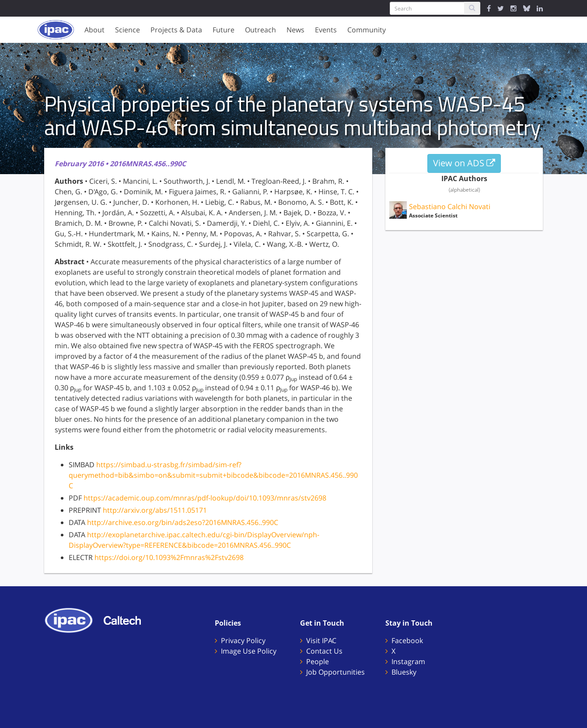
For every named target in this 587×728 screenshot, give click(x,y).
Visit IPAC (321, 640)
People (318, 661)
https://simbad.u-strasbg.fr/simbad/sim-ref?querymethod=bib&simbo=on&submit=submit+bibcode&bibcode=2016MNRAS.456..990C (213, 475)
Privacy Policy (243, 640)
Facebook (407, 640)
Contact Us (324, 651)
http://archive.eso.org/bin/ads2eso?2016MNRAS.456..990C (183, 522)
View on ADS (464, 163)
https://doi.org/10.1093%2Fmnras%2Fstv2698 (169, 557)
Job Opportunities (335, 672)
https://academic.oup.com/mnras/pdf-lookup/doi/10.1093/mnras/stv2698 (205, 498)
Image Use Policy (249, 651)
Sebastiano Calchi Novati (450, 206)
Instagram (408, 661)
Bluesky (404, 672)
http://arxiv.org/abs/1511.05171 (155, 510)
